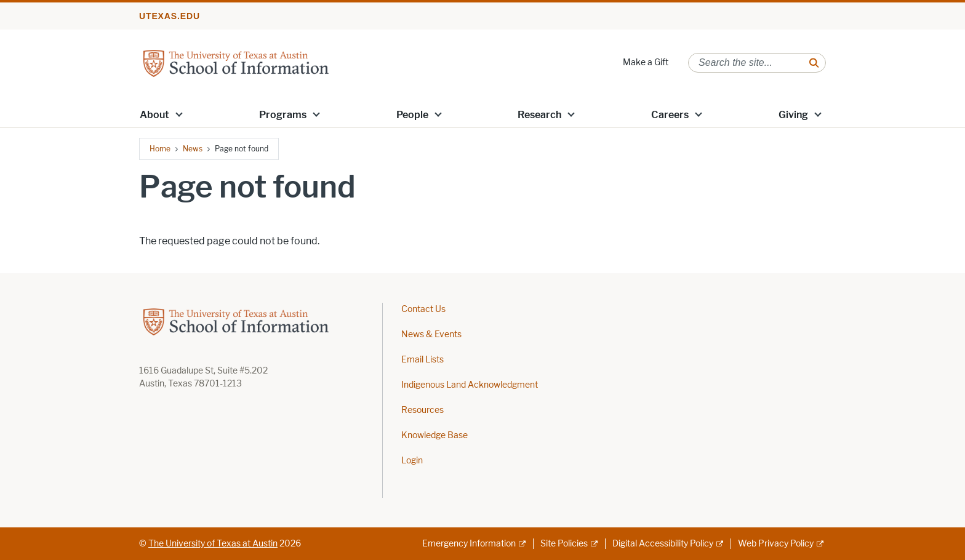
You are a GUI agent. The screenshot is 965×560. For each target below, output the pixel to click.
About (154, 115)
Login (412, 461)
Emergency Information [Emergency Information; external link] (469, 544)
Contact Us (423, 309)
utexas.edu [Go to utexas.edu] (170, 16)
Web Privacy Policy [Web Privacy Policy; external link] (776, 544)
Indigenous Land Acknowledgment (470, 385)
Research (539, 115)
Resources (422, 410)
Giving (793, 115)
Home (160, 149)
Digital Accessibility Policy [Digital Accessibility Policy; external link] (663, 544)
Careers (670, 115)
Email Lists (422, 360)
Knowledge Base (434, 435)
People (412, 115)
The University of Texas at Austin (213, 544)
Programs (283, 115)
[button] (179, 114)
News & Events (431, 334)
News (193, 149)
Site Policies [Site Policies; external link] (564, 544)
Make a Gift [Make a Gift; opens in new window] (646, 62)
